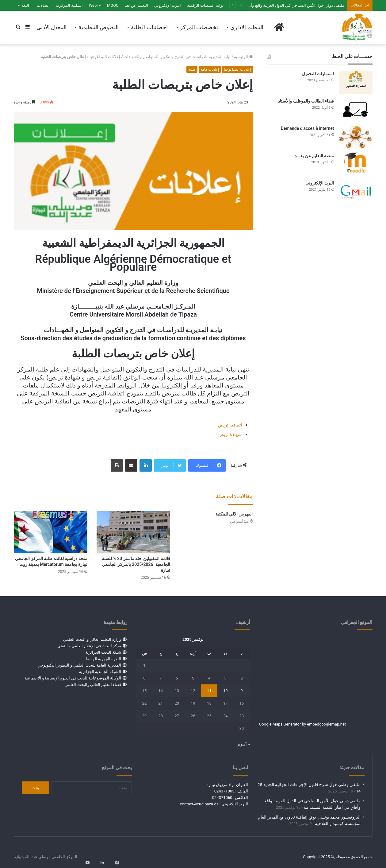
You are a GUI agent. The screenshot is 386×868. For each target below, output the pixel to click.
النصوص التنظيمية (99, 27)
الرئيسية (243, 57)
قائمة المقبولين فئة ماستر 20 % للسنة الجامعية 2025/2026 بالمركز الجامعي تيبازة (136, 564)
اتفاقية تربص (230, 425)
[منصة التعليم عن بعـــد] (356, 164)
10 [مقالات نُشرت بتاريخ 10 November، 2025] (225, 691)
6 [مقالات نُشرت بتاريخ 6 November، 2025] (177, 678)
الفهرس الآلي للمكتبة (234, 514)
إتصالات (43, 5)
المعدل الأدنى (52, 27)
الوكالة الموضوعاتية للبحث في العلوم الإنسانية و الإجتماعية (73, 678)
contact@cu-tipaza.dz (199, 804)
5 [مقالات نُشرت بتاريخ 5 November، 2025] (193, 678)
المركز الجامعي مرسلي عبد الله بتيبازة (46, 857)
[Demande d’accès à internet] (356, 137)
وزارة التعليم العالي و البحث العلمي (92, 639)
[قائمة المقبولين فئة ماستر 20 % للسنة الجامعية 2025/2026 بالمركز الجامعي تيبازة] (133, 532)
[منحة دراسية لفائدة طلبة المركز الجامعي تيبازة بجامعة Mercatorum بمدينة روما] (51, 532)
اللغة (25, 5)
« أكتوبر (243, 744)
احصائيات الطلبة (149, 27)
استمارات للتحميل (318, 74)
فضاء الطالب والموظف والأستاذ (306, 101)
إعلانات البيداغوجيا (105, 57)
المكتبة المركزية (69, 5)
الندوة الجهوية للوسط (103, 659)
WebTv (95, 5)
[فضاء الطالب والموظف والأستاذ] (356, 109)
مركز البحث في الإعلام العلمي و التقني (89, 646)
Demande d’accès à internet (308, 128)
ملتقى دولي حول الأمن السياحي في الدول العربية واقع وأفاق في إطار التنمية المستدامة (272, 5)
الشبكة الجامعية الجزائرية (100, 672)
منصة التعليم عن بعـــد (314, 156)
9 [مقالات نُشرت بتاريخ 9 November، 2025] (241, 691)
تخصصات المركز (199, 27)
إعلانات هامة (210, 69)
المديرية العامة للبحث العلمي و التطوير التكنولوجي (79, 665)
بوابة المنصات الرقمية (205, 5)
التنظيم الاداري (247, 27)
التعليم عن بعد (136, 5)
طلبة (192, 69)
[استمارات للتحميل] (356, 82)
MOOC (113, 5)
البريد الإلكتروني (168, 5)
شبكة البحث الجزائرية (103, 652)
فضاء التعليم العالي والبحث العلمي (93, 685)
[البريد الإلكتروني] (356, 191)
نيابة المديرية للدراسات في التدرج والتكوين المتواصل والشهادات (177, 57)
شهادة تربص (230, 434)
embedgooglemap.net (326, 724)
